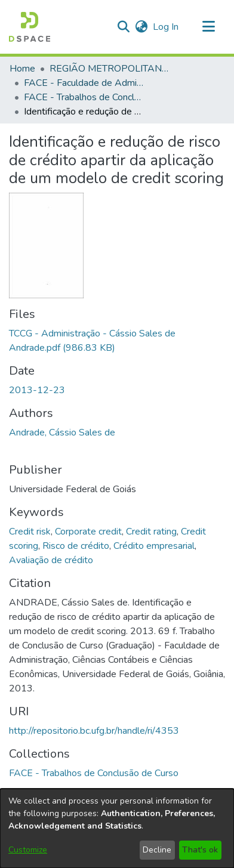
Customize (28, 850)
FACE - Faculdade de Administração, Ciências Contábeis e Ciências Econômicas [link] (84, 83)
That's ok (200, 850)
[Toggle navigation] (208, 27)
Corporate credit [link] (88, 532)
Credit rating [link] (151, 532)
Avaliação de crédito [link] (51, 560)
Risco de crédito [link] (76, 546)
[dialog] (117, 828)
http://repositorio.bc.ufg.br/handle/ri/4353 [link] (94, 731)
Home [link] (22, 69)
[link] (94, 773)
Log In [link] (166, 27)
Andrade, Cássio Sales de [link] (62, 433)
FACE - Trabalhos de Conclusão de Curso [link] (84, 97)
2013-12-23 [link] (37, 390)
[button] (30, 27)
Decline (157, 850)
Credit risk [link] (30, 532)
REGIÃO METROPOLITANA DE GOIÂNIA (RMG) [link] (109, 69)
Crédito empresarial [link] (154, 546)
